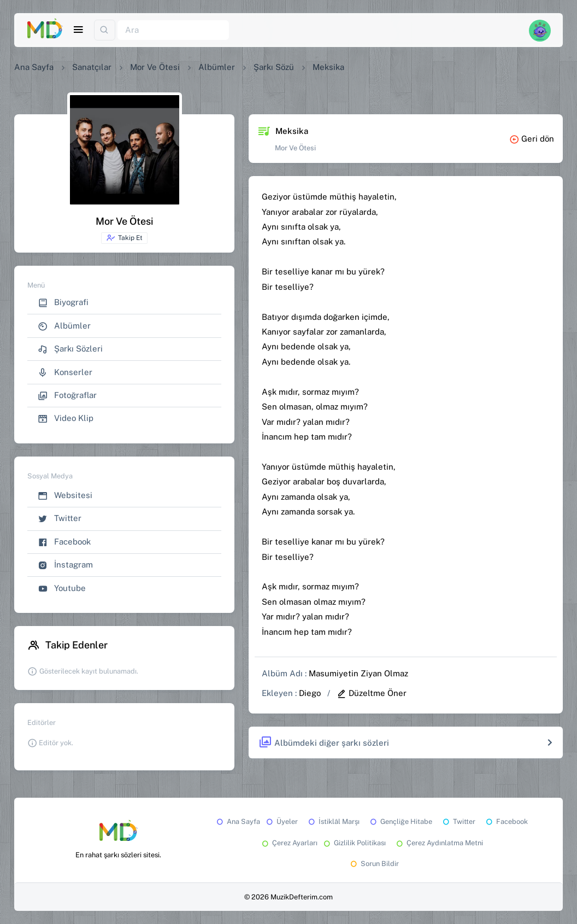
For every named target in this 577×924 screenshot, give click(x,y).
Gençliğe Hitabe (400, 821)
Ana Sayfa (34, 67)
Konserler (65, 373)
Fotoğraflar (67, 396)
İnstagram (65, 565)
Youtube (62, 589)
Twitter (60, 519)
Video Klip (66, 419)
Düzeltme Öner (372, 693)
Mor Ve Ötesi (155, 67)
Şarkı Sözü (274, 67)
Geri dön (532, 139)
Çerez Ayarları (289, 843)
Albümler (217, 67)
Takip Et (124, 238)
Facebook (64, 542)
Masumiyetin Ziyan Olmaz (358, 673)
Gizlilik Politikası (354, 843)
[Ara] (173, 30)
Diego (310, 693)
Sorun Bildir (374, 864)
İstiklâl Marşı (333, 821)
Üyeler (281, 821)
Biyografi (63, 303)
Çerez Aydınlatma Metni (439, 843)
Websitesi (65, 496)
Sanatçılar (92, 67)
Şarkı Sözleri (70, 349)
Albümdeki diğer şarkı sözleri (324, 743)
